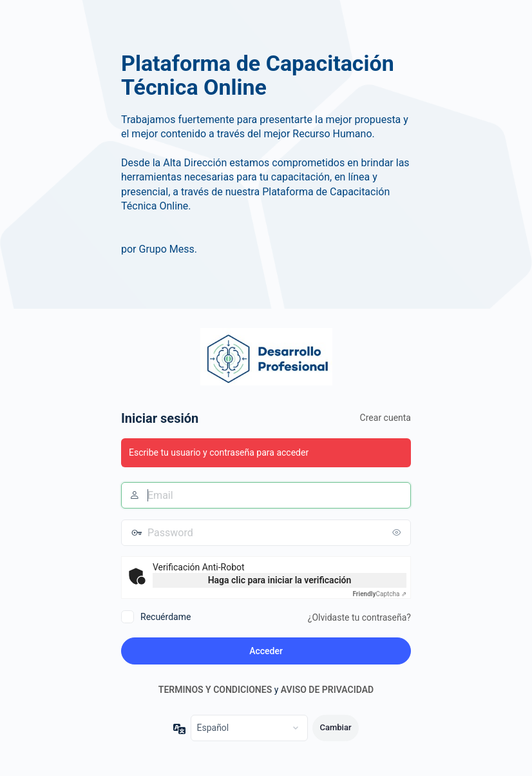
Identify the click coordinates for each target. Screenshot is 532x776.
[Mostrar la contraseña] (398, 532)
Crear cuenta (385, 418)
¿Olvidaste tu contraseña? (359, 617)
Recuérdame (166, 617)
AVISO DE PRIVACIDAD (327, 690)
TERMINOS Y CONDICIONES (215, 690)
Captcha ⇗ (380, 594)
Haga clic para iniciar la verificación (280, 580)
